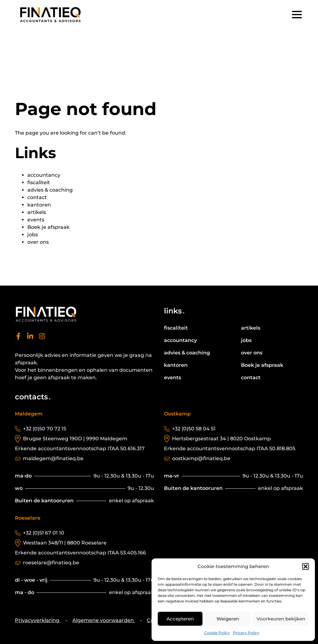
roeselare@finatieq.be (51, 563)
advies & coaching (50, 190)
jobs (33, 235)
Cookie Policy (217, 633)
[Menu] (297, 15)
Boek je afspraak (48, 227)
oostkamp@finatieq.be (201, 458)
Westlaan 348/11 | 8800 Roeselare (65, 543)
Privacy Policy (246, 633)
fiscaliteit (39, 182)
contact (37, 197)
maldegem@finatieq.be (53, 458)
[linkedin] (30, 338)
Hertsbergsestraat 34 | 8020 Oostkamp (221, 439)
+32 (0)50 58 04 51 (194, 429)
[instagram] (42, 338)
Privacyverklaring (38, 620)
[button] (306, 566)
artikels (37, 212)
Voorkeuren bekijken (281, 619)
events (36, 220)
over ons (38, 242)
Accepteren (180, 619)
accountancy (44, 175)
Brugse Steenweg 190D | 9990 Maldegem (75, 439)
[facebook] (18, 338)
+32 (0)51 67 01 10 (44, 533)
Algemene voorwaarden (104, 620)
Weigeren (228, 619)
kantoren (39, 205)
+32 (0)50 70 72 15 (45, 429)
